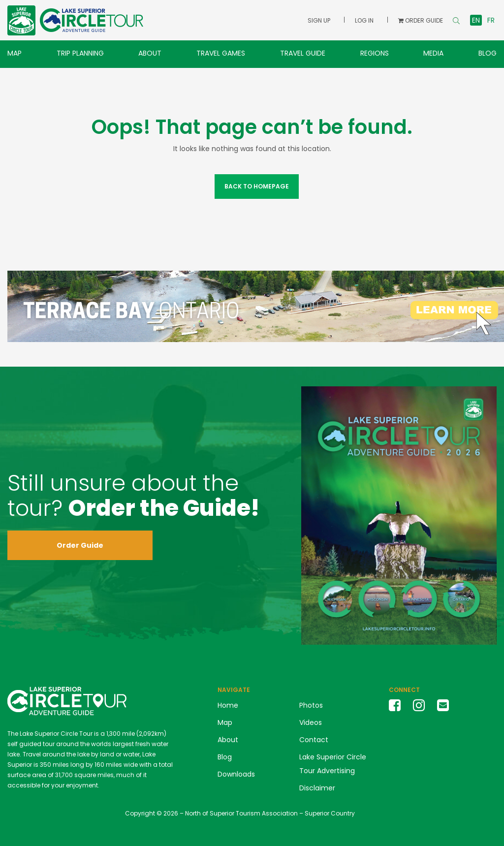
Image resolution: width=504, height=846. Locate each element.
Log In (364, 20)
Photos (311, 705)
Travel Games (221, 53)
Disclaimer (317, 788)
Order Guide (80, 545)
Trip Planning (80, 53)
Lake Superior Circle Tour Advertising (333, 764)
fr (491, 20)
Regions (375, 53)
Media (433, 53)
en (476, 20)
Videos (311, 722)
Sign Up (319, 20)
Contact (314, 740)
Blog (488, 53)
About (150, 53)
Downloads (236, 774)
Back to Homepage (257, 186)
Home (228, 705)
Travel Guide (303, 53)
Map (15, 53)
